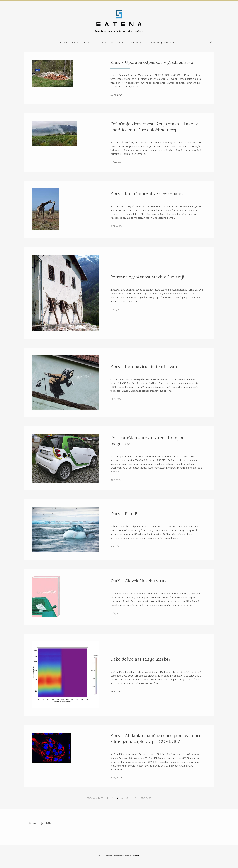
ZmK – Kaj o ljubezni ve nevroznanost (148, 194)
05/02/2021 (116, 480)
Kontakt (169, 43)
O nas (75, 43)
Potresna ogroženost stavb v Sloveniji (147, 277)
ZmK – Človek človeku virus (138, 581)
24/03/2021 (116, 310)
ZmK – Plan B (124, 514)
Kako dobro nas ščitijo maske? (140, 659)
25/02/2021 (116, 399)
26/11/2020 (116, 778)
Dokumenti (137, 43)
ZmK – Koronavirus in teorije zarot (145, 367)
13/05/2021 (116, 95)
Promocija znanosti (113, 43)
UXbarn (136, 856)
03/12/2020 (116, 692)
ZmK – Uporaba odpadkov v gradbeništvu (152, 62)
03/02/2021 (116, 546)
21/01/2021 (116, 614)
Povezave (154, 43)
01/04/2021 (116, 226)
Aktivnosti (89, 43)
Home (64, 43)
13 (135, 798)
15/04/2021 (116, 162)
